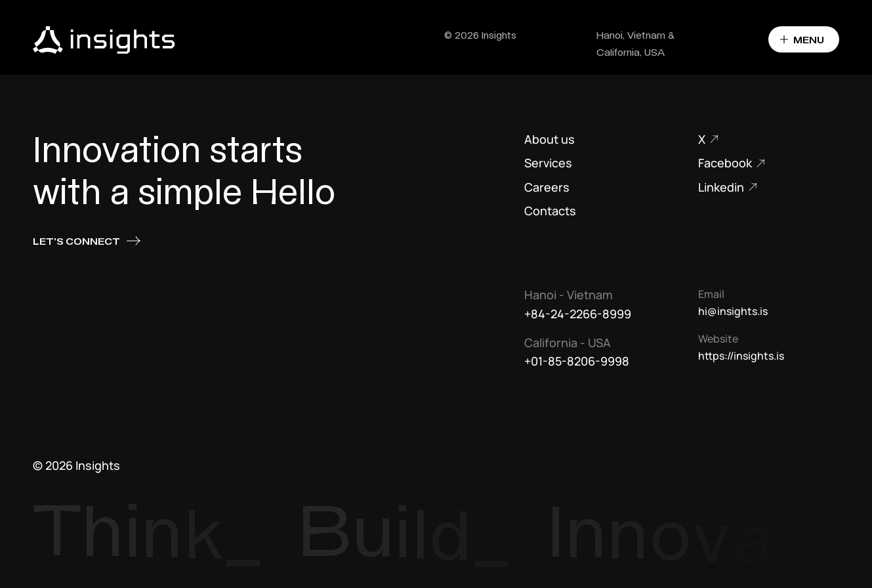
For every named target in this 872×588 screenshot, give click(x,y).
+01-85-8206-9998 (577, 361)
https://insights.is (741, 356)
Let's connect (87, 241)
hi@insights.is (733, 311)
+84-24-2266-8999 (578, 314)
